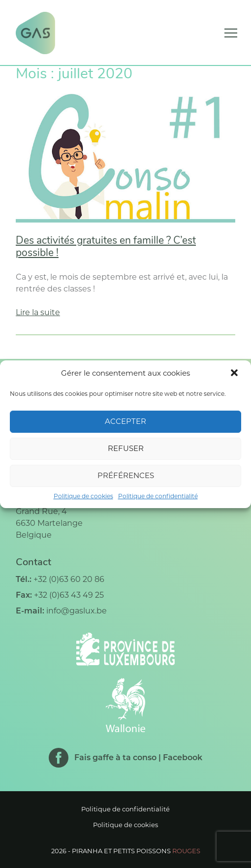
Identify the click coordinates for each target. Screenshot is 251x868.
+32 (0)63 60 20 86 (69, 579)
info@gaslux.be (77, 611)
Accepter (125, 421)
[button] (235, 374)
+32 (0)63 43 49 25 (69, 595)
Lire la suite (38, 312)
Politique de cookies (83, 496)
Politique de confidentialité (158, 496)
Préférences (126, 475)
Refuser (126, 448)
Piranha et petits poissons (136, 851)
